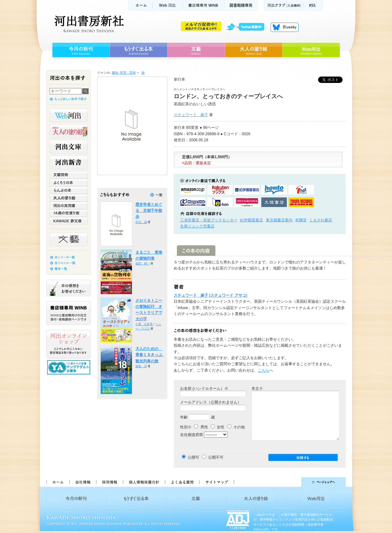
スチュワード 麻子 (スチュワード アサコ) (211, 295)
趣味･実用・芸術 (124, 73)
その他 (236, 427)
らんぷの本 (69, 190)
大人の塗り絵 (254, 50)
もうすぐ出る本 (138, 50)
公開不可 (216, 457)
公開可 (193, 457)
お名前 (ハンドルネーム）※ (204, 389)
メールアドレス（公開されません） (211, 402)
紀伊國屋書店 (251, 220)
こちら (264, 370)
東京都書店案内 (279, 220)
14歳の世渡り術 (69, 213)
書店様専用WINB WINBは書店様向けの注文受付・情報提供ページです (69, 313)
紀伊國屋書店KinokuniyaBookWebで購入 (247, 190)
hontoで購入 (274, 190)
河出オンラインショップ (69, 344)
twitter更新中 (247, 27)
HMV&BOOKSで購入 (247, 202)
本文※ (257, 389)
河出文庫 (69, 147)
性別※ (186, 427)
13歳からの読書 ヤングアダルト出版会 (69, 367)
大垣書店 (274, 202)
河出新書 (69, 162)
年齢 (184, 417)
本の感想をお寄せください (69, 288)
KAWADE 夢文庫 (69, 221)
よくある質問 (182, 482)
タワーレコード (301, 202)
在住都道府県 (192, 435)
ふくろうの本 (69, 182)
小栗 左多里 (144, 324)
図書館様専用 (241, 5)
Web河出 (168, 5)
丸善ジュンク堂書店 (197, 226)
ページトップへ (293, 482)
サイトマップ (217, 482)
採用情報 (109, 482)
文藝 (196, 50)
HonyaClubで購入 (193, 202)
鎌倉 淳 (141, 366)
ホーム (140, 5)
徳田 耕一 (143, 263)
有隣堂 (301, 220)
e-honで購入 (220, 202)
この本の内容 (196, 251)
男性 (201, 427)
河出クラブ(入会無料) (284, 5)
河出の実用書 (69, 205)
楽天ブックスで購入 (220, 190)
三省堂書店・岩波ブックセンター (209, 220)
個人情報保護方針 (144, 482)
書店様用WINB (204, 5)
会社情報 (83, 482)
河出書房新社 (88, 24)
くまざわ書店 (321, 220)
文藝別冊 (69, 175)
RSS (313, 5)
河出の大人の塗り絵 (69, 131)
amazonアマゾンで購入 (193, 190)
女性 (218, 427)
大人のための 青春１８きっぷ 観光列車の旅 (151, 355)
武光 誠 (141, 222)
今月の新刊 (80, 50)
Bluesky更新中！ (285, 27)
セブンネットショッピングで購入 (301, 190)
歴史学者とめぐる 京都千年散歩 (149, 211)
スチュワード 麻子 (191, 115)
